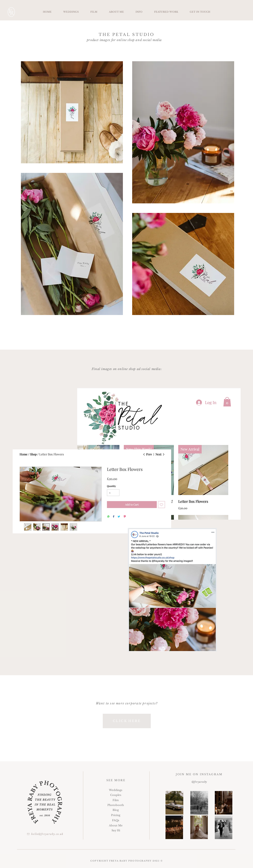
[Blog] (116, 810)
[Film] (116, 800)
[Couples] (116, 795)
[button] (139, 12)
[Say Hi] (116, 830)
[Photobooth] (116, 805)
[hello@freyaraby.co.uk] (45, 834)
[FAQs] (116, 820)
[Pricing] (116, 815)
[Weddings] (116, 790)
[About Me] (116, 825)
